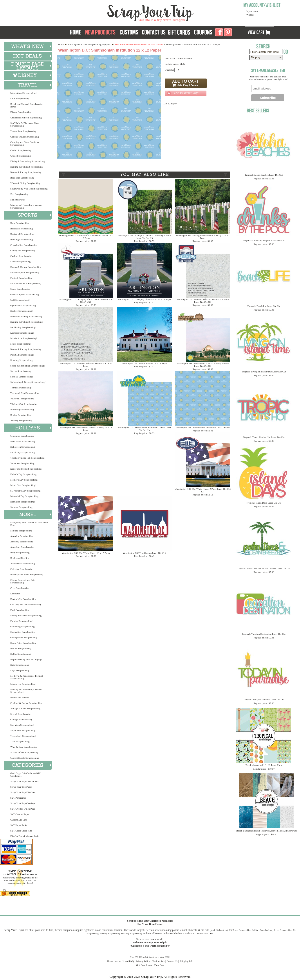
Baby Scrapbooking (20, 553)
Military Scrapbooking (21, 531)
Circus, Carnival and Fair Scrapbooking (23, 581)
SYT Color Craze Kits (21, 831)
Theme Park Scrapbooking (23, 131)
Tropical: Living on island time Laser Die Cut (264, 372)
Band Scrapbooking (20, 223)
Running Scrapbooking (22, 360)
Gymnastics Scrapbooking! (23, 305)
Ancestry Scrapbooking (22, 542)
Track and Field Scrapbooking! (25, 393)
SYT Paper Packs (19, 825)
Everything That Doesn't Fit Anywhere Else (29, 524)
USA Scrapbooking (20, 98)
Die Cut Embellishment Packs (25, 836)
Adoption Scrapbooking (22, 536)
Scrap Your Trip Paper (21, 787)
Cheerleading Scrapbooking (24, 245)
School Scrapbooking (21, 714)
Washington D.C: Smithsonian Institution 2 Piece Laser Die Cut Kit (144, 429)
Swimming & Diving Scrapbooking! (28, 382)
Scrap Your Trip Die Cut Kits (24, 781)
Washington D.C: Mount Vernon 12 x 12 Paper (144, 363)
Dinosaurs (15, 594)
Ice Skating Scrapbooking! (23, 327)
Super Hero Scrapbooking (23, 730)
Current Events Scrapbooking (25, 758)
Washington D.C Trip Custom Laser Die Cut (144, 553)
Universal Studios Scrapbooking (26, 118)
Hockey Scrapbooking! (22, 311)
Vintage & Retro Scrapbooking (25, 708)
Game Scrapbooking (20, 289)
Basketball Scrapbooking (22, 234)
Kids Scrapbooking (20, 665)
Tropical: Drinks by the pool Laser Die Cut (264, 240)
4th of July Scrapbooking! (23, 452)
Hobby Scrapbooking (21, 654)
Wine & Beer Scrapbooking (24, 747)
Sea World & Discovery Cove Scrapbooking (25, 124)
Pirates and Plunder (20, 697)
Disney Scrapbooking (21, 112)
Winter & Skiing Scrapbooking (25, 183)
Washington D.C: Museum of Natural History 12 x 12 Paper (86, 429)
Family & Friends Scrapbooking (26, 615)
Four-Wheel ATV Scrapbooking (26, 283)
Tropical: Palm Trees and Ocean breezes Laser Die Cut (264, 568)
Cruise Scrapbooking (21, 156)
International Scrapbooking (23, 93)
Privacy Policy (143, 961)
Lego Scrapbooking (20, 670)
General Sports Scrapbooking (25, 294)
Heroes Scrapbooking (21, 648)
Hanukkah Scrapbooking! (23, 502)
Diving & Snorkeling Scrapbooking (28, 161)
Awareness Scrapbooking (23, 563)
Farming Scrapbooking (21, 621)
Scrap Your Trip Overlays (23, 803)
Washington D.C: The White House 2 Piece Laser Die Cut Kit (203, 490)
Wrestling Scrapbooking (22, 410)
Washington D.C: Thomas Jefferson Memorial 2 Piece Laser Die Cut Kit (203, 301)
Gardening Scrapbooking (22, 626)
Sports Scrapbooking (283, 930)
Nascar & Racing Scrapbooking (26, 172)
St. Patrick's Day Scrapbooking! (26, 491)
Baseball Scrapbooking (22, 229)
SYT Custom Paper (20, 814)
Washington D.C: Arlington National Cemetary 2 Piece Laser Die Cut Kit (144, 237)
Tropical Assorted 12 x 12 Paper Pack (264, 765)
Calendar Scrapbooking (22, 569)
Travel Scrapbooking (242, 930)
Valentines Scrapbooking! (23, 463)
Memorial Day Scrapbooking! (25, 496)
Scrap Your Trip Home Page (121, 12)
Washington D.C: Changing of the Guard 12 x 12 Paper (144, 299)
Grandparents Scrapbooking (24, 637)
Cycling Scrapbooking (21, 256)
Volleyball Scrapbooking (22, 399)
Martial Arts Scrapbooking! (24, 338)
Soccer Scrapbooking (21, 371)
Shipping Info (186, 961)
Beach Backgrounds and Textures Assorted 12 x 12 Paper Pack (267, 831)
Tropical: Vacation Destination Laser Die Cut (264, 634)
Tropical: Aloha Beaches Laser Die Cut (264, 175)
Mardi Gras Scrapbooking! (23, 485)
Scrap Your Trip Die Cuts (23, 792)
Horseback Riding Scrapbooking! (26, 316)
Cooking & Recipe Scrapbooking (26, 703)
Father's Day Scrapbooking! (24, 474)
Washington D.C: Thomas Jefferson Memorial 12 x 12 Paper (86, 365)
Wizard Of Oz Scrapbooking (24, 752)
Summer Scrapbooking (21, 507)
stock (213, 930)
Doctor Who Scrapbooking (23, 599)
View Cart (159, 965)
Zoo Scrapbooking (19, 194)
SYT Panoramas (18, 798)
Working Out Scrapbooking (24, 404)
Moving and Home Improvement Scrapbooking (26, 206)
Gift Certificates (144, 965)
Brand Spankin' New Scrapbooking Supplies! (89, 44)
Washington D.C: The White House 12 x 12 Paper (86, 553)
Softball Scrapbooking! (22, 377)
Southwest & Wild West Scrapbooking (29, 189)
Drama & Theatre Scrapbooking (26, 267)
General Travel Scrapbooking (25, 137)
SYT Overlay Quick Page (23, 809)
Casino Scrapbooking (21, 150)
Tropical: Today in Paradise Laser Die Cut (264, 699)
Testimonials (158, 961)
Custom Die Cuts (19, 820)
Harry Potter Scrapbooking (23, 643)
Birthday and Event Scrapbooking (27, 574)
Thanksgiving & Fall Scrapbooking (27, 458)
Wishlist (250, 15)
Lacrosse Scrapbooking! (22, 333)
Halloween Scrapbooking (23, 447)
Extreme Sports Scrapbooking (25, 272)
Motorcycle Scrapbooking (23, 684)
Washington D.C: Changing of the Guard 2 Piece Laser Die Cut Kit (86, 301)
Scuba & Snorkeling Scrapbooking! (28, 366)
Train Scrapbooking (20, 741)
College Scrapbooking (21, 719)
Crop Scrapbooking (20, 588)
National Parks (17, 200)
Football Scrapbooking (21, 278)
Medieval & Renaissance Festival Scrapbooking (27, 677)
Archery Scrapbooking (21, 420)
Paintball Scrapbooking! (22, 355)
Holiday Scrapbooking (110, 933)
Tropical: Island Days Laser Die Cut (264, 503)
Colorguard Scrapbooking (23, 250)
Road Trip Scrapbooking (22, 178)
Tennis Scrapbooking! (21, 388)
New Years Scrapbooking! (23, 441)
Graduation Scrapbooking (23, 632)
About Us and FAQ (124, 961)
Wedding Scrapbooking (131, 933)
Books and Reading (20, 558)
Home (61, 44)
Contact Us (172, 961)
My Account (252, 11)
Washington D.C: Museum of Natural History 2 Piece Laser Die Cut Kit (203, 365)
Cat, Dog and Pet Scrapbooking (26, 604)
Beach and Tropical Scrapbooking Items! (27, 105)
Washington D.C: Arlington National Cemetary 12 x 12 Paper (203, 237)
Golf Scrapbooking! (20, 300)
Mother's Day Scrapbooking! (24, 480)
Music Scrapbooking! (21, 344)
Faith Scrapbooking (20, 610)
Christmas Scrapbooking (22, 436)
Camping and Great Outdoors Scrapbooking (25, 143)
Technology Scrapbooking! (23, 736)
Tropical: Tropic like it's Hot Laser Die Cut (264, 437)
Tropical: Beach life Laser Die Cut (264, 306)
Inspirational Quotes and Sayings (26, 659)
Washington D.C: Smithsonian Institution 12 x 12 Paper (203, 427)
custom (223, 930)
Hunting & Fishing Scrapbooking (26, 167)
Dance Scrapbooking (20, 261)
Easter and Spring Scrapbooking (26, 469)
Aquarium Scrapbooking (22, 547)
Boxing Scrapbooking (21, 415)
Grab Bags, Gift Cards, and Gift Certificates (26, 774)
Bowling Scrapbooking (22, 240)
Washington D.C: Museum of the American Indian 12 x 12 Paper (86, 237)
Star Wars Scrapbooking (22, 725)
